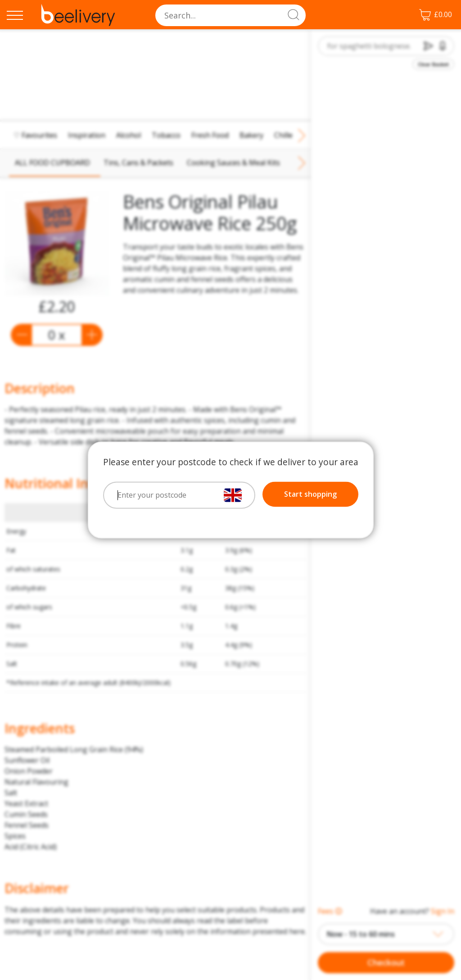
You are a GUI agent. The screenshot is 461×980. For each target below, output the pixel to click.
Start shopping (310, 495)
